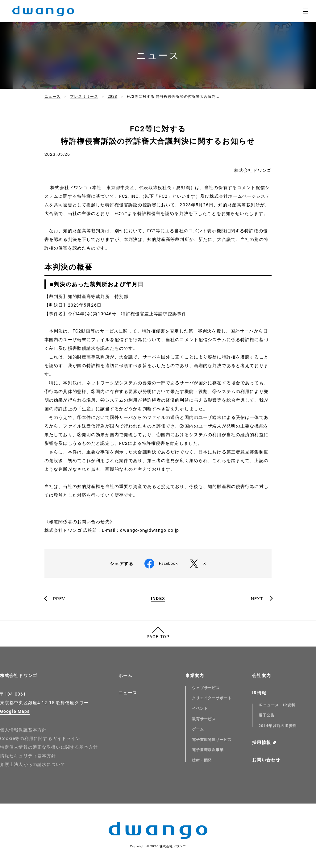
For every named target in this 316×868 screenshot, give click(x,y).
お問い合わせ (266, 760)
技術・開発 (202, 760)
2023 (113, 97)
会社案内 (261, 676)
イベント (200, 709)
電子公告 (267, 715)
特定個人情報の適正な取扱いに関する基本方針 (49, 747)
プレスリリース (84, 97)
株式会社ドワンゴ (19, 676)
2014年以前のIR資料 (278, 726)
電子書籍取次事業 (208, 750)
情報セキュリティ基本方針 (28, 756)
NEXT (257, 599)
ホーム (125, 676)
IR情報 (259, 693)
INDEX (158, 599)
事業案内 (195, 676)
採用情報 (261, 742)
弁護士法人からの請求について (33, 764)
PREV (59, 599)
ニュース (52, 97)
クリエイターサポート (212, 698)
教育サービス (204, 719)
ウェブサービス (206, 688)
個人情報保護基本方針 (23, 730)
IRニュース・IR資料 (277, 705)
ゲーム (198, 729)
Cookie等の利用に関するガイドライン (40, 738)
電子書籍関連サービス (212, 740)
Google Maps (15, 711)
